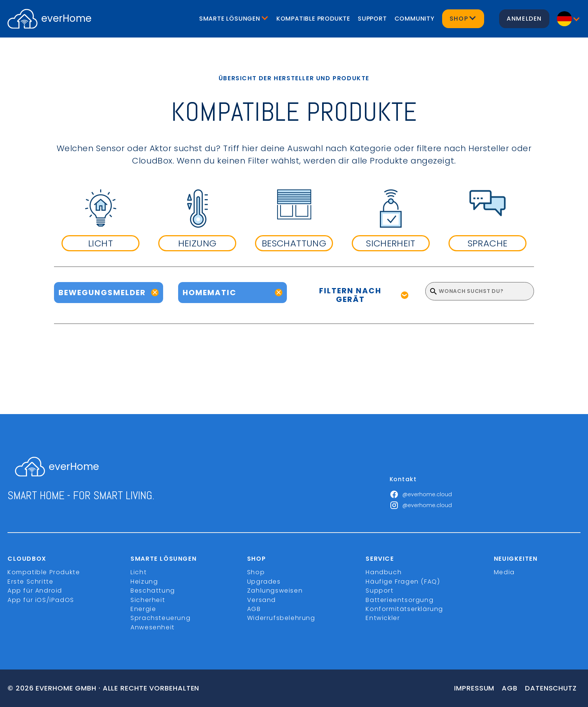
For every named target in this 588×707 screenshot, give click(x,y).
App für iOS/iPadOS (41, 600)
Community (415, 19)
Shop (256, 572)
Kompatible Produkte (313, 19)
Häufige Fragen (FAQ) (403, 582)
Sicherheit (148, 600)
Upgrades (264, 582)
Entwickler (383, 618)
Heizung (144, 582)
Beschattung (153, 591)
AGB (254, 609)
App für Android (35, 591)
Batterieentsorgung (400, 600)
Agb (510, 688)
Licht (139, 572)
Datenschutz (551, 688)
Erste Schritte (30, 582)
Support (372, 19)
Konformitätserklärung (404, 609)
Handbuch (384, 572)
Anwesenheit (153, 627)
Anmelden (524, 19)
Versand (262, 600)
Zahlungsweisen (275, 591)
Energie (143, 609)
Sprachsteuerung (160, 618)
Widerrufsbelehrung (281, 618)
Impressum (474, 688)
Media (504, 572)
